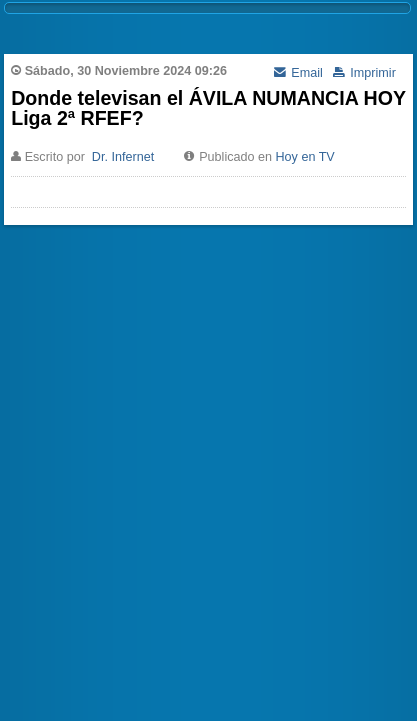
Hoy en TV (305, 157)
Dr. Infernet (123, 157)
